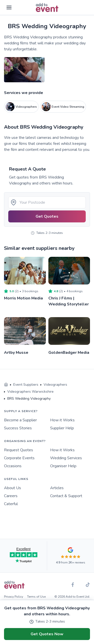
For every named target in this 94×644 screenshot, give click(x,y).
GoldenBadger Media (69, 353)
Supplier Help (62, 428)
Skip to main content (18, 22)
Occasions (13, 466)
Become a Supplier (20, 420)
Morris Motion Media (23, 298)
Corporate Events (19, 458)
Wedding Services (66, 458)
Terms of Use (36, 597)
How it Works (62, 420)
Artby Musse (16, 353)
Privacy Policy (14, 597)
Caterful (11, 504)
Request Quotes (19, 450)
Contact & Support (66, 496)
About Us (13, 488)
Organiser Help (63, 466)
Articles (57, 488)
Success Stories (18, 428)
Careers (11, 496)
